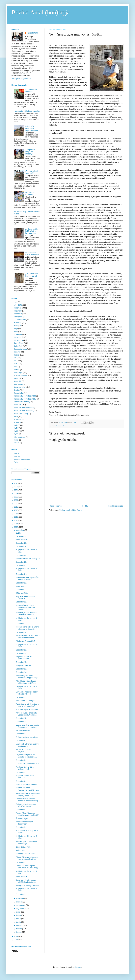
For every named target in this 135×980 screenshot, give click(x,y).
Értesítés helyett (22, 818)
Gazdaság (18, 323)
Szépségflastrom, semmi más (27, 737)
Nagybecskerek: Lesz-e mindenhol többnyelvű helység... (25, 607)
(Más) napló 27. (22, 586)
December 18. (21, 650)
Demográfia (18, 317)
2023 (16, 494)
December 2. (21, 862)
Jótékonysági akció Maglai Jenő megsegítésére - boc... (28, 794)
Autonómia (18, 314)
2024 (16, 490)
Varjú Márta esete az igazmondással (24, 658)
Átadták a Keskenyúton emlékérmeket (25, 768)
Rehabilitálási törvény (22, 402)
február (19, 929)
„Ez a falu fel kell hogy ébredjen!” (32, 275)
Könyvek (17, 456)
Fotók (16, 462)
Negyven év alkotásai (22, 459)
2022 (16, 497)
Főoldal (85, 506)
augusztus (20, 909)
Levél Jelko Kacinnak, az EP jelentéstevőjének (27, 693)
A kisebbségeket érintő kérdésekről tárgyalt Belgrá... (28, 677)
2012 (16, 936)
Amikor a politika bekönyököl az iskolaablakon (32, 231)
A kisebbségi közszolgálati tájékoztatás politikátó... (26, 682)
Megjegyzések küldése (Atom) (71, 510)
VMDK (16, 425)
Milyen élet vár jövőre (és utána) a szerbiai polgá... (26, 756)
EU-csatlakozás (20, 320)
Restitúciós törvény (21, 414)
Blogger (78, 967)
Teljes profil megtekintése (21, 79)
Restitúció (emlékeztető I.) (24, 408)
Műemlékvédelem (20, 375)
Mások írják (60, 426)
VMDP (16, 428)
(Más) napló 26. (22, 593)
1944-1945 (18, 305)
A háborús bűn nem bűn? (25, 641)
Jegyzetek (18, 337)
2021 (16, 500)
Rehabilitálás (19, 393)
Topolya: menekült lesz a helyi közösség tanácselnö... (27, 628)
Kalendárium (18, 343)
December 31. (21, 536)
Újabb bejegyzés (56, 506)
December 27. (21, 555)
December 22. (21, 590)
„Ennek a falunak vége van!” (32, 172)
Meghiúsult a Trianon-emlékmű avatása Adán (28, 745)
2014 (16, 524)
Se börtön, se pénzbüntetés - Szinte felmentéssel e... (27, 614)
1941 (16, 302)
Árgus (16, 440)
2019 (16, 507)
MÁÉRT (17, 370)
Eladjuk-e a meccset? (24, 665)
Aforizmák (17, 308)
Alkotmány (18, 311)
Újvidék (16, 443)
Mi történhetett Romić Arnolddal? (32, 254)
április (19, 922)
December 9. (21, 741)
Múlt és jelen (21, 850)
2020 (16, 504)
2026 (16, 483)
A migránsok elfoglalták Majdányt (30, 152)
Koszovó (17, 352)
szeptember (21, 905)
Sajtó (16, 417)
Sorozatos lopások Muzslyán (27, 709)
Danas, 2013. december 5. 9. (27, 764)
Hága (16, 328)
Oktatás (17, 390)
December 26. (21, 562)
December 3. (21, 827)
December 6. (21, 781)
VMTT (16, 434)
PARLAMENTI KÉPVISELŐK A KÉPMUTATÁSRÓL (28, 579)
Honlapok (17, 326)
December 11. (21, 722)
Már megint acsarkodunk (25, 854)
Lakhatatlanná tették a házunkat (27, 111)
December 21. (21, 602)
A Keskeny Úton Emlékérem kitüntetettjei (26, 843)
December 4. (21, 810)
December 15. (21, 669)
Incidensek (18, 334)
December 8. (21, 760)
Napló (16, 378)
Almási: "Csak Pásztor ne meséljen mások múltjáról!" (27, 814)
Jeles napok (18, 340)
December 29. (21, 543)
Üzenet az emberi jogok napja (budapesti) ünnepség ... (27, 726)
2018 (16, 510)
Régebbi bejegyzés (115, 506)
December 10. (21, 734)
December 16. (21, 662)
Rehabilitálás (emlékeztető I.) (25, 396)
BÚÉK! (18, 533)
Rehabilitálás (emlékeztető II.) (25, 399)
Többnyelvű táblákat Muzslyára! (28, 559)
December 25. (21, 565)
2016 (16, 517)
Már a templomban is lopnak (27, 785)
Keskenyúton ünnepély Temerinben (24, 823)
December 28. (21, 547)
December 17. (21, 653)
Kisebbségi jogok (20, 349)
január (19, 932)
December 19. (21, 632)
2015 (16, 520)
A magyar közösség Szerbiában (28, 886)
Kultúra (16, 355)
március (19, 925)
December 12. (21, 718)
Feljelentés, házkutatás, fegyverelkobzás (32, 128)
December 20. (21, 624)
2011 (16, 940)
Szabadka (17, 419)
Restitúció (17, 405)
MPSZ (16, 364)
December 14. (21, 672)
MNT (16, 361)
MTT (15, 367)
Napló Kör (17, 381)
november (20, 898)
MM (15, 358)
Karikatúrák (18, 346)
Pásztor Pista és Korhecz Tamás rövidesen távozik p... (28, 800)
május (19, 919)
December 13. (21, 697)
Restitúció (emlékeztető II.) (24, 411)
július (18, 912)
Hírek (16, 332)
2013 (16, 527)
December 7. (21, 772)
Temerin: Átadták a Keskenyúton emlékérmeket (28, 789)
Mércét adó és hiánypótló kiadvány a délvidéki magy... (28, 867)
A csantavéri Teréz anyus (25, 701)
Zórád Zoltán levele (23, 847)
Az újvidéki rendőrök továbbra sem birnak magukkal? (27, 705)
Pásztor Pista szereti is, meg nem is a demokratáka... (27, 858)
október (19, 902)
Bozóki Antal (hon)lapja (41, 12)
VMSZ (16, 431)
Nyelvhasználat (19, 387)
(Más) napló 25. (22, 877)
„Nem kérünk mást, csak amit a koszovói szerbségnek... (28, 637)
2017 (16, 514)
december (20, 530)
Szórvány (17, 422)
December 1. (21, 894)
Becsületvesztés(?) (23, 730)
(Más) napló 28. (22, 540)
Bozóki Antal (33, 33)
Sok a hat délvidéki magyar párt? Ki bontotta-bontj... (26, 881)
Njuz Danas (18, 384)
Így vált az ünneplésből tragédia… (25, 750)
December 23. (21, 583)
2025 (16, 487)
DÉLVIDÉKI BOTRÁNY (30, 193)
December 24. (21, 574)
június (19, 915)
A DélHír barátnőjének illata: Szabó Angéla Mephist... (26, 714)
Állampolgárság (20, 437)
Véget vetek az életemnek (31, 91)
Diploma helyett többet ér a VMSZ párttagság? (26, 805)
